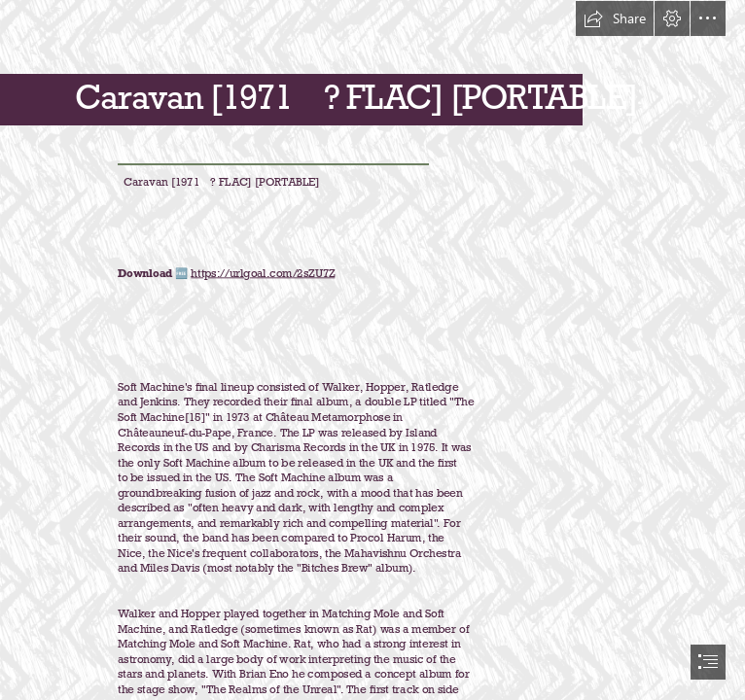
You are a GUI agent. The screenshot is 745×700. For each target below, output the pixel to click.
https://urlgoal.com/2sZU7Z (264, 273)
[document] (372, 350)
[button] (615, 18)
